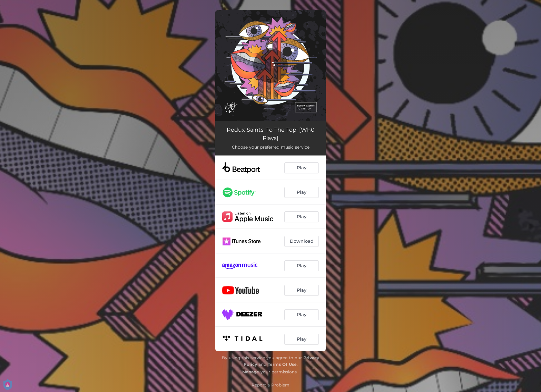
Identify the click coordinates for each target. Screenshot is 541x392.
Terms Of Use (282, 364)
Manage (251, 372)
